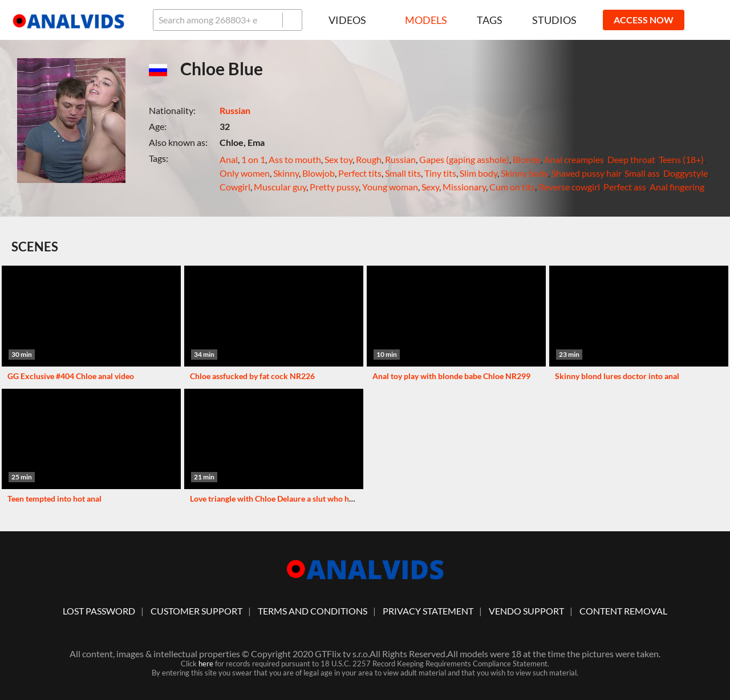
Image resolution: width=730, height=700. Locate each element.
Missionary (464, 187)
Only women (245, 173)
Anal (229, 159)
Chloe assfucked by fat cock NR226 (252, 376)
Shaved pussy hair (586, 173)
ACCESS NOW (644, 20)
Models (426, 20)
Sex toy (338, 159)
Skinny (286, 173)
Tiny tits (440, 173)
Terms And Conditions (313, 611)
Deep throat (631, 159)
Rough (369, 159)
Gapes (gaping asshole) (464, 159)
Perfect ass (625, 187)
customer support (196, 611)
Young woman (390, 187)
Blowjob (319, 173)
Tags (490, 20)
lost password (99, 611)
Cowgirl (235, 187)
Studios (554, 20)
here (206, 664)
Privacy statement (428, 611)
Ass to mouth (295, 159)
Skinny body (524, 173)
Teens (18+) (681, 159)
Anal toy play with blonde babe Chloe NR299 (451, 376)
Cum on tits (512, 187)
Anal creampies (574, 159)
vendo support (526, 611)
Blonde (527, 159)
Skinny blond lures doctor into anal (617, 376)
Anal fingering (677, 187)
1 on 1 (253, 159)
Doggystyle (686, 173)
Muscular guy (280, 187)
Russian (235, 110)
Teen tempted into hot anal (54, 498)
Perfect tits (360, 173)
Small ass (642, 173)
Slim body (478, 173)
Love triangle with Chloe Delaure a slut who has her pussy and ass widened (321, 498)
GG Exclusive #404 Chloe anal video (71, 376)
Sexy (430, 187)
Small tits (403, 173)
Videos (352, 20)
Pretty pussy (334, 187)
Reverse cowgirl (569, 187)
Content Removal (623, 611)
